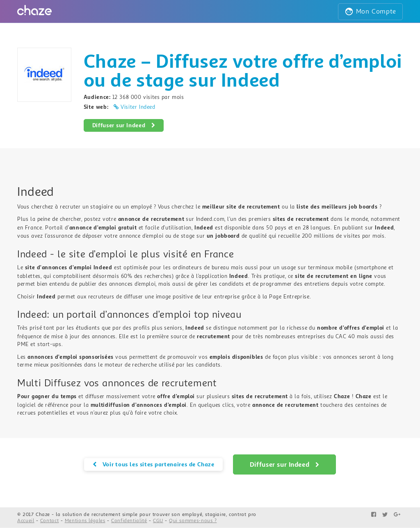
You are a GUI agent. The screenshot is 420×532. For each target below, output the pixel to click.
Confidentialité (129, 521)
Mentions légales (85, 521)
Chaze (43, 515)
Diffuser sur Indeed (124, 125)
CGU (158, 521)
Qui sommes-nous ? (193, 521)
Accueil (26, 521)
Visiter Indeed (135, 107)
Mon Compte (370, 11)
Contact (50, 521)
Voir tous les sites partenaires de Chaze (154, 464)
